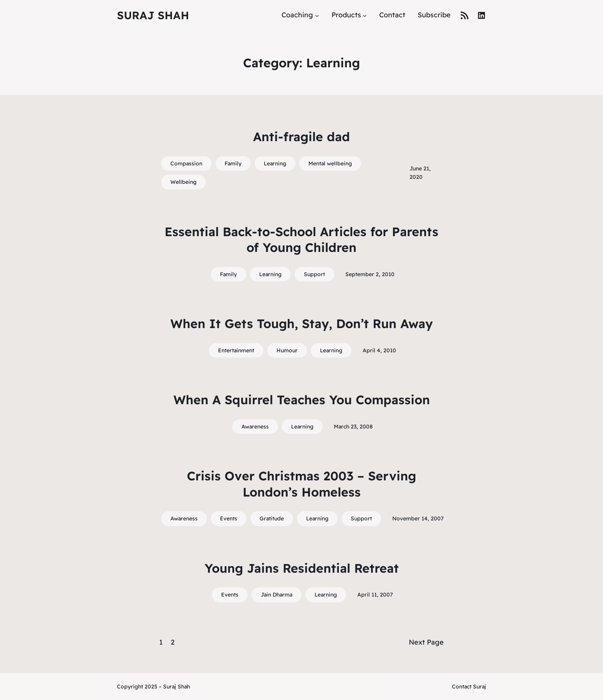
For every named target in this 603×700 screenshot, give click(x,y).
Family (233, 163)
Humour (287, 350)
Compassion (186, 163)
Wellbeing (183, 182)
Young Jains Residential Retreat (302, 568)
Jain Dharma (277, 595)
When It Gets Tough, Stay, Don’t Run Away (301, 323)
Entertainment (236, 350)
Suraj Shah (153, 15)
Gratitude (272, 518)
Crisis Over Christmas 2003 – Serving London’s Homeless (301, 484)
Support (314, 274)
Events (229, 518)
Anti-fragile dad (301, 137)
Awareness (255, 427)
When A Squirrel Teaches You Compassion (302, 400)
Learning (275, 163)
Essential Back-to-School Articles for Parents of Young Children (301, 240)
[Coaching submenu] (317, 15)
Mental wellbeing (330, 163)
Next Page (426, 642)
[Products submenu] (365, 15)
